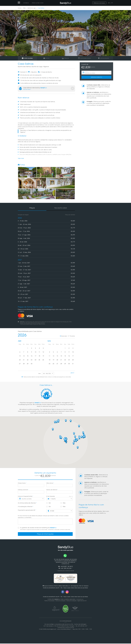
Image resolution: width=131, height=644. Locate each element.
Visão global (27, 58)
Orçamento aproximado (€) (27, 510)
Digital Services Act (83, 601)
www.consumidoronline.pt (64, 630)
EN (109, 3)
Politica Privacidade (48, 601)
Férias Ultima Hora (38, 3)
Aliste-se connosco (99, 3)
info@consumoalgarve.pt (49, 630)
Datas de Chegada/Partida (25, 496)
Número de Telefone (52, 490)
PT (112, 3)
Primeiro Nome (22, 483)
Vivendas (26, 3)
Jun (72, 373)
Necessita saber (61, 208)
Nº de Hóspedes (51, 496)
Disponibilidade (85, 58)
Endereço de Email (23, 490)
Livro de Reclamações (66, 621)
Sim (49, 503)
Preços (65, 58)
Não (63, 503)
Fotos (46, 58)
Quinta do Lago (32, 8)
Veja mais (21, 158)
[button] (65, 440)
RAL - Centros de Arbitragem (79, 625)
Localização (104, 58)
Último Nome (50, 483)
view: (40, 373)
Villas (24, 8)
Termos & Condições (60, 601)
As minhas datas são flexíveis (27, 503)
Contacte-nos (80, 600)
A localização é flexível (26, 506)
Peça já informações (45, 534)
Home (19, 8)
